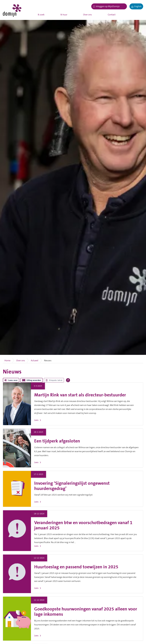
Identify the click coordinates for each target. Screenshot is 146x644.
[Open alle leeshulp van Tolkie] (68, 380)
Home (7, 361)
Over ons (87, 15)
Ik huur (64, 15)
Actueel (35, 361)
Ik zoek (41, 15)
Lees (36, 420)
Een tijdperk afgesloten (57, 441)
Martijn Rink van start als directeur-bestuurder (80, 395)
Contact (112, 15)
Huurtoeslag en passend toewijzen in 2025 (76, 567)
